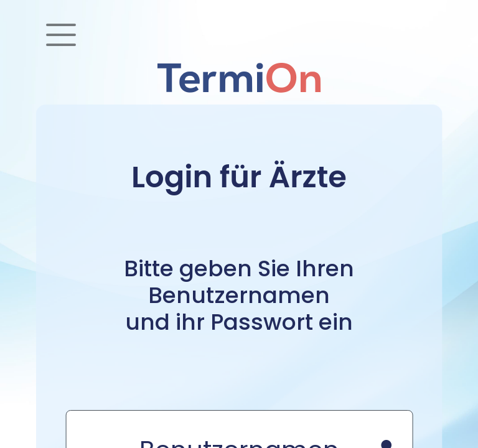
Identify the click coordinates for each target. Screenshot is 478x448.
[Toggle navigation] (61, 35)
